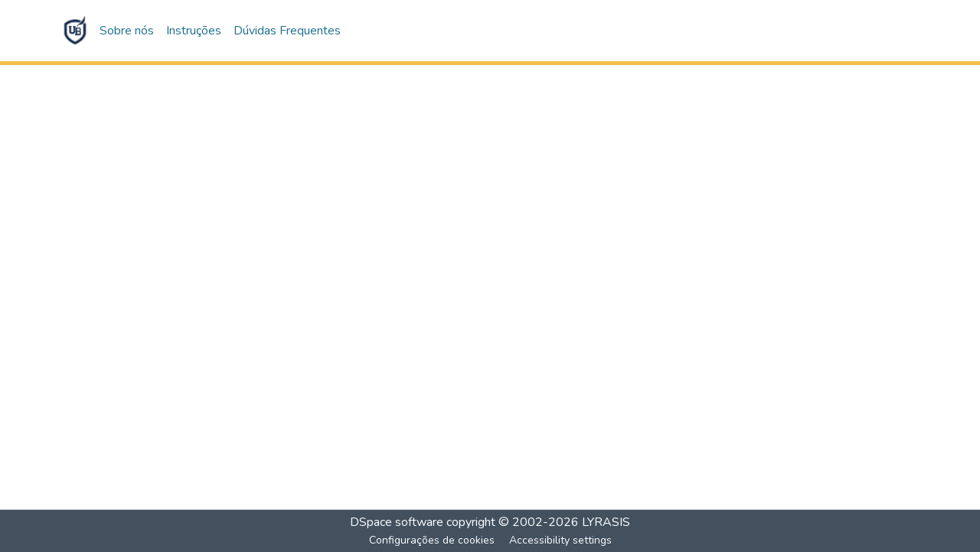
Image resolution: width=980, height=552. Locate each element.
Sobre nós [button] (127, 31)
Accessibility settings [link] (560, 540)
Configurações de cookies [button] (432, 540)
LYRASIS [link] (606, 522)
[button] (75, 31)
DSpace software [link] (397, 522)
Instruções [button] (194, 31)
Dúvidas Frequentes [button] (287, 31)
